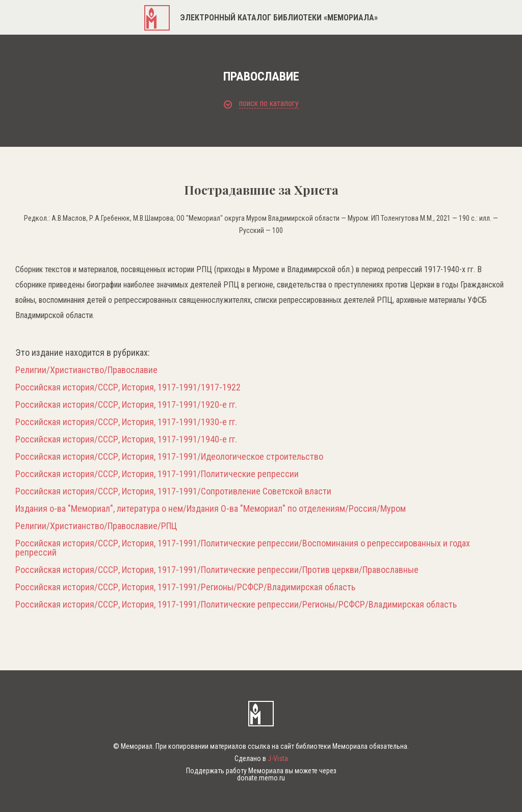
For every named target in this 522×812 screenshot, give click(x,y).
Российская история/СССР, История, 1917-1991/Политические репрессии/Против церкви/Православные (217, 570)
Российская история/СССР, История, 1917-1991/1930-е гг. (126, 422)
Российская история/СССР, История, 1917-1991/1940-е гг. (126, 439)
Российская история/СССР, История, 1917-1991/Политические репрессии (157, 474)
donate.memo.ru (261, 778)
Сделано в (261, 758)
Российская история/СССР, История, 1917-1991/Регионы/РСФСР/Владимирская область (185, 587)
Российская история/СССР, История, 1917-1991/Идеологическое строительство (169, 457)
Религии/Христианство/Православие (86, 370)
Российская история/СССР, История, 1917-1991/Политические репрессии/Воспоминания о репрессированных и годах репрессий (243, 548)
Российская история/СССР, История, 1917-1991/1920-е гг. (126, 405)
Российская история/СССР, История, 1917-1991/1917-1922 (128, 387)
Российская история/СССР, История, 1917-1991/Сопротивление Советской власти (173, 491)
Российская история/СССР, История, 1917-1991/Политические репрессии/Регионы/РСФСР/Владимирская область (236, 605)
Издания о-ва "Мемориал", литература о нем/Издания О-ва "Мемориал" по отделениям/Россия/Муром (211, 509)
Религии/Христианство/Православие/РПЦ (96, 526)
